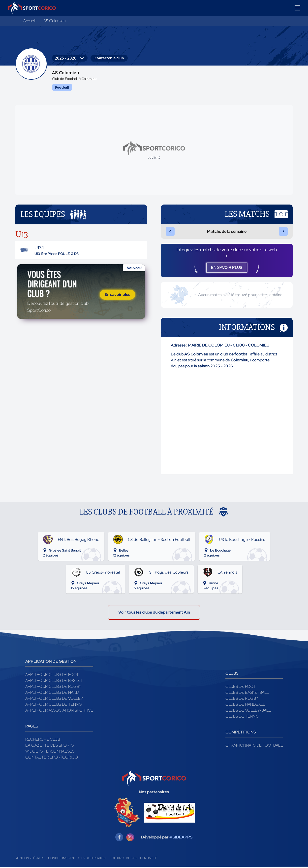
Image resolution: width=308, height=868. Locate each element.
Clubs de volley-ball (248, 711)
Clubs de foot (241, 687)
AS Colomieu (54, 21)
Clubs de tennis (242, 717)
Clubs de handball (245, 705)
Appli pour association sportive (59, 711)
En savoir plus (117, 295)
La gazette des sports (49, 746)
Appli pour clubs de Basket (54, 681)
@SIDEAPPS (181, 838)
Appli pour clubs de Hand (52, 693)
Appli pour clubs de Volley (54, 699)
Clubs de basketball (247, 693)
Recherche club (43, 740)
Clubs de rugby (242, 699)
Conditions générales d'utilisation (77, 859)
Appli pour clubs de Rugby (53, 687)
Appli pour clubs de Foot (52, 676)
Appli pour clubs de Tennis (53, 705)
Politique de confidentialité (133, 859)
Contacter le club (109, 58)
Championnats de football (254, 746)
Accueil (29, 21)
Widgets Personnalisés (50, 752)
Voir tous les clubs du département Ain (154, 613)
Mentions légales (30, 859)
